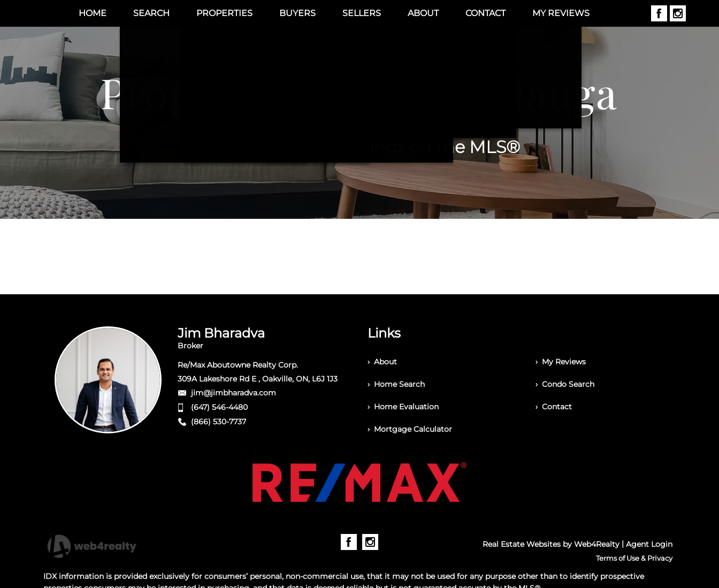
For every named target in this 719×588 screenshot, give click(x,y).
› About (382, 362)
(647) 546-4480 (219, 407)
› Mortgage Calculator (410, 429)
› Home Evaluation (403, 407)
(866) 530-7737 (219, 422)
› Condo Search (565, 384)
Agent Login (649, 544)
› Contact (554, 407)
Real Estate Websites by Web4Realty (551, 544)
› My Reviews (561, 362)
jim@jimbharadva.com (234, 393)
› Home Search (396, 384)
